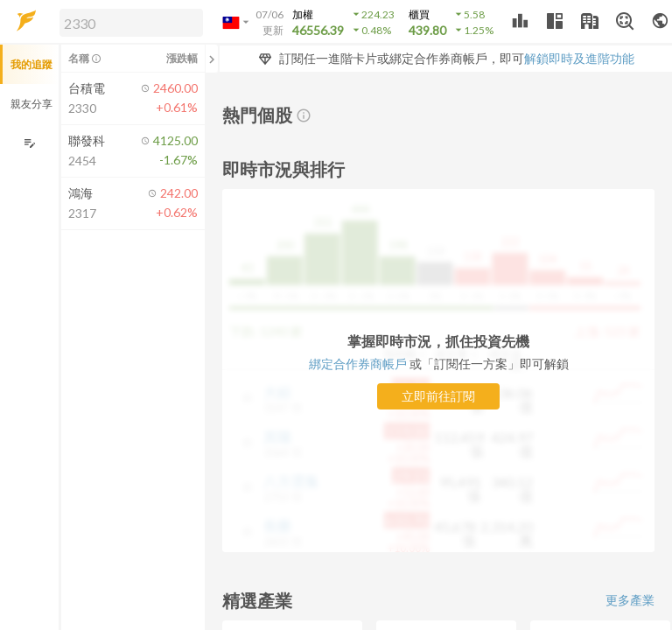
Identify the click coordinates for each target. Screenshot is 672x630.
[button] (128, 22)
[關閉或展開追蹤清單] (212, 59)
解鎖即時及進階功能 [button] (579, 58)
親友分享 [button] (31, 104)
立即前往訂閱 (438, 396)
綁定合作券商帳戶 (359, 364)
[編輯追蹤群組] (29, 143)
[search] (131, 23)
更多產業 (630, 600)
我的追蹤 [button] (31, 64)
